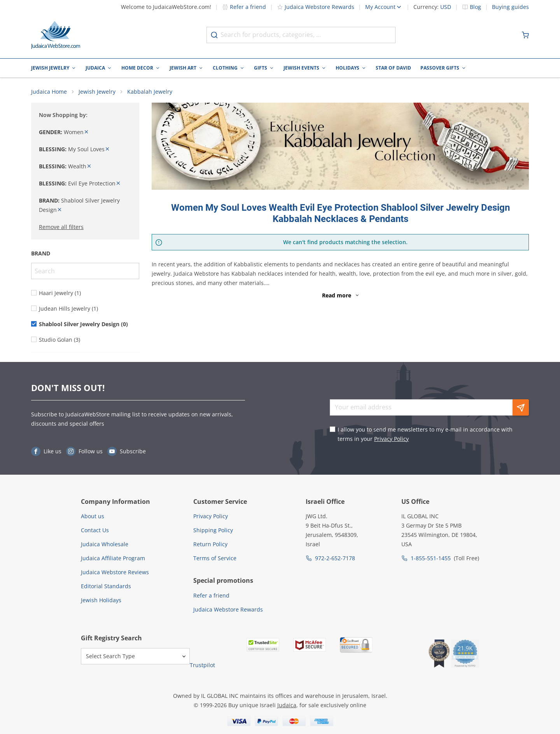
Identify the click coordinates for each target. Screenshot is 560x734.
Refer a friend (244, 7)
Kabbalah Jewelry (150, 92)
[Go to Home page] (56, 35)
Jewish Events (301, 68)
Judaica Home (49, 92)
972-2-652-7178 (335, 558)
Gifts (261, 68)
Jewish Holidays (101, 600)
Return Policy (210, 544)
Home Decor (137, 68)
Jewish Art (183, 68)
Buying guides (510, 7)
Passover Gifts (440, 68)
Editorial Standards (106, 586)
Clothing (225, 68)
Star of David (393, 68)
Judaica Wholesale (105, 544)
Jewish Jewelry (50, 68)
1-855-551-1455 (431, 558)
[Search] (85, 271)
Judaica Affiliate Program (113, 558)
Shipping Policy (213, 530)
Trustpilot (202, 665)
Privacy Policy (391, 439)
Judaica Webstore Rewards (316, 7)
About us (93, 516)
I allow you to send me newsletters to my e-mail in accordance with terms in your (425, 434)
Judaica (95, 68)
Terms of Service (215, 558)
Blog (475, 7)
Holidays (347, 68)
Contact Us (95, 530)
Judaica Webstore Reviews (115, 572)
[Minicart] (525, 35)
